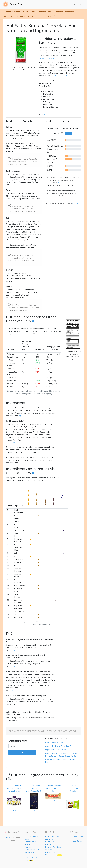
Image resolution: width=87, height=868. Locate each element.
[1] (60, 180)
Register (80, 4)
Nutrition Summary (12, 12)
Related (52, 16)
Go (22, 752)
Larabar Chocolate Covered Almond (53, 788)
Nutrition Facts (29, 12)
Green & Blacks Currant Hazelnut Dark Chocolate (34, 788)
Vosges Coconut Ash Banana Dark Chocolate (14, 788)
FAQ (42, 16)
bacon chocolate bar (54, 743)
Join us (7, 837)
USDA (46, 114)
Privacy (80, 837)
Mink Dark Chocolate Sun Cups (73, 788)
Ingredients (8, 16)
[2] (58, 182)
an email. (75, 203)
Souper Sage (13, 4)
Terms (75, 837)
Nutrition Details (46, 12)
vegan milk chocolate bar (56, 750)
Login (72, 4)
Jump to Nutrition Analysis (47, 58)
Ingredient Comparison (27, 16)
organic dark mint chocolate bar (59, 746)
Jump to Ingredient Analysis (60, 76)
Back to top (78, 841)
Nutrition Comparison (65, 12)
